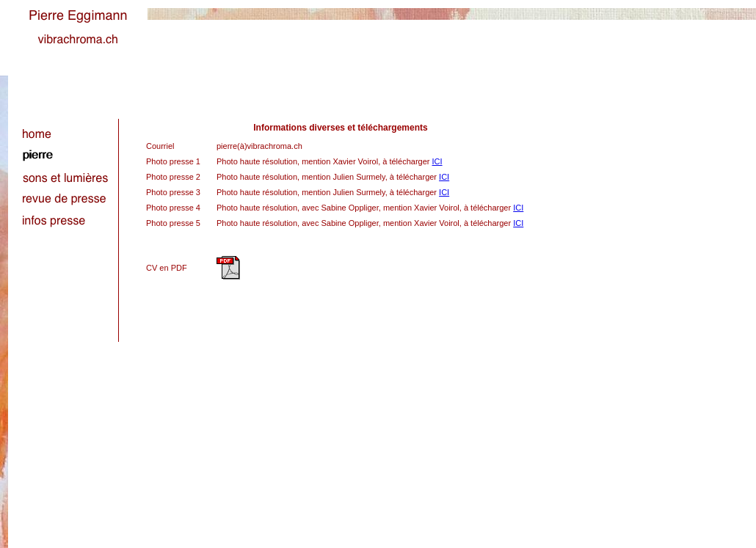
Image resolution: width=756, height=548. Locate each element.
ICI (437, 161)
